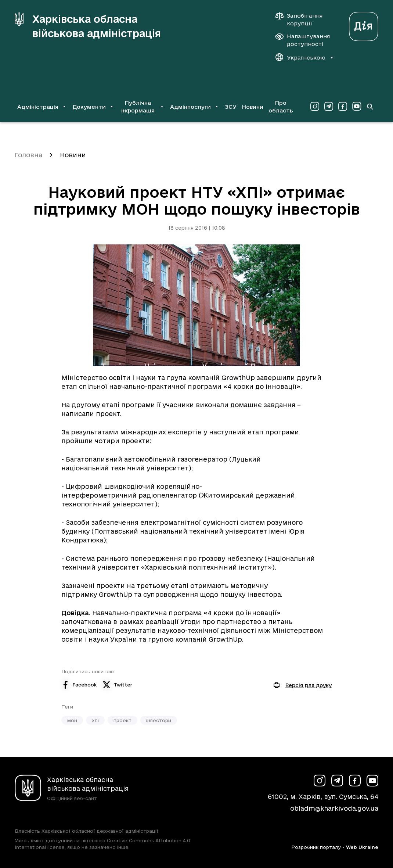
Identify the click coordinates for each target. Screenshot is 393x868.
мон (72, 720)
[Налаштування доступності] (303, 40)
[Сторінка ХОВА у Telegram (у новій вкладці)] (329, 107)
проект (122, 720)
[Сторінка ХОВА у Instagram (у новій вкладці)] (315, 107)
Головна (28, 155)
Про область (281, 107)
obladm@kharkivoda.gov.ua (334, 808)
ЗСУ (231, 107)
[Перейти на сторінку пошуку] (370, 107)
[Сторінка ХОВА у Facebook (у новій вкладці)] (343, 107)
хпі (95, 720)
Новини (253, 107)
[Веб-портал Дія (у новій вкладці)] (364, 24)
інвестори (159, 720)
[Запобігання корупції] (303, 19)
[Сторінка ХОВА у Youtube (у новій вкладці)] (357, 107)
